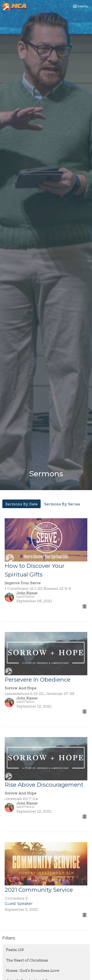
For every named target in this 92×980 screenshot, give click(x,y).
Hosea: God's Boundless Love (33, 970)
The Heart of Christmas (27, 960)
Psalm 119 (15, 949)
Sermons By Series (62, 504)
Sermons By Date (21, 504)
